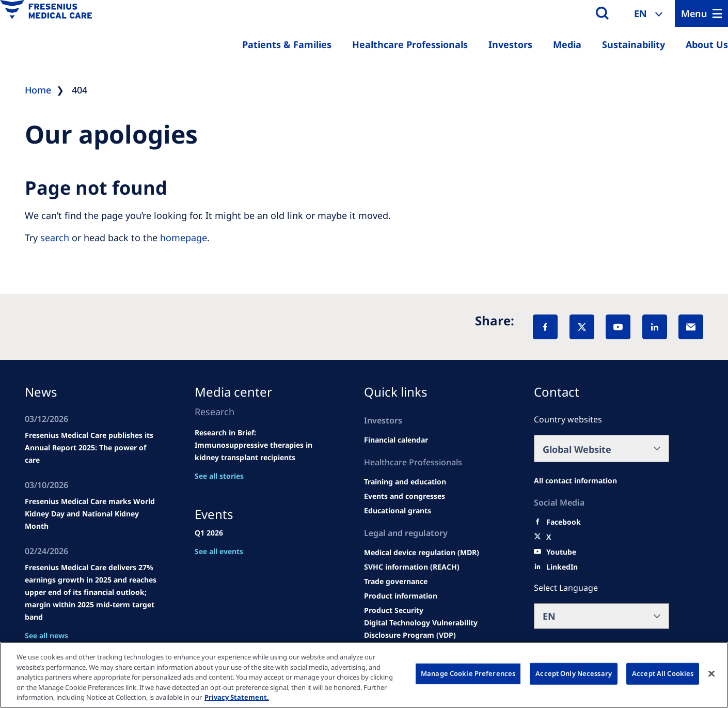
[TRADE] (396, 581)
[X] (582, 327)
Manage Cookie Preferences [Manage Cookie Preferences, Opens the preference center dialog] (468, 673)
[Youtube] (561, 552)
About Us (707, 44)
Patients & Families (287, 44)
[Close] (711, 674)
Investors (510, 44)
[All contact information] (575, 481)
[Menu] (701, 13)
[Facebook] (545, 327)
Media (567, 44)
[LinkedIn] (655, 327)
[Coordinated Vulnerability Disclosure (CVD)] (432, 629)
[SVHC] (412, 567)
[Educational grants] (398, 511)
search (55, 238)
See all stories (219, 476)
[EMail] (691, 327)
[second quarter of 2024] (396, 440)
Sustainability (634, 44)
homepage (184, 238)
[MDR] (422, 553)
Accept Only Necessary (574, 673)
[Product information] (401, 596)
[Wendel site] (405, 482)
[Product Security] (394, 610)
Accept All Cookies (663, 673)
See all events (219, 551)
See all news (46, 635)
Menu (694, 13)
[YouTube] (618, 327)
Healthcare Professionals (410, 44)
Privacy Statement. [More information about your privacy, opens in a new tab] (237, 697)
